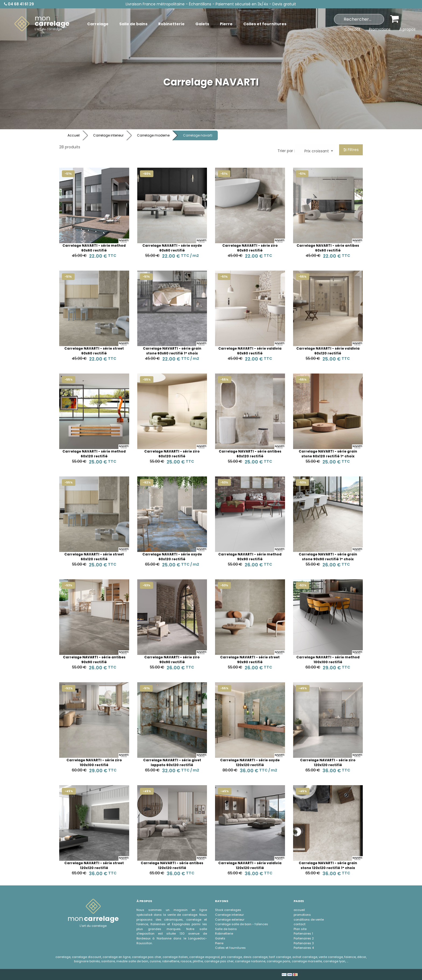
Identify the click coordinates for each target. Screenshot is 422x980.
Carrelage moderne (153, 135)
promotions (302, 915)
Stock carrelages (228, 910)
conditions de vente (309, 920)
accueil (299, 910)
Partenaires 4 (304, 948)
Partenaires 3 (304, 943)
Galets (220, 938)
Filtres (351, 150)
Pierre (219, 943)
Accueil (74, 135)
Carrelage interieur (108, 135)
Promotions (380, 29)
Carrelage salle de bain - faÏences (242, 924)
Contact (352, 29)
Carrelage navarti (198, 135)
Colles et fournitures (230, 948)
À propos (407, 29)
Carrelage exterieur (230, 920)
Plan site (300, 929)
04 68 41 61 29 (19, 4)
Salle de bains (226, 929)
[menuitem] (42, 24)
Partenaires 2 (304, 938)
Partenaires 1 (303, 934)
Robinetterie (224, 934)
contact (300, 924)
